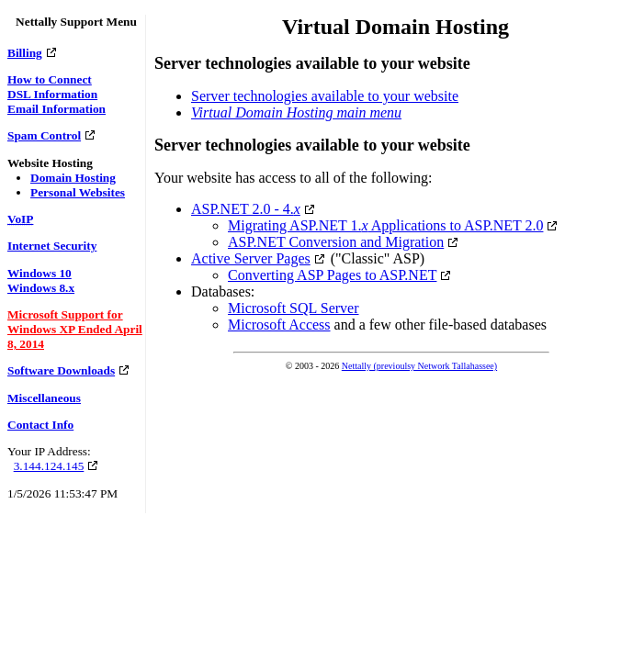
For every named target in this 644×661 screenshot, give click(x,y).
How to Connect (50, 79)
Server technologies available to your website (325, 96)
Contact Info (40, 425)
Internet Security (52, 246)
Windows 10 (40, 273)
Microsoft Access (279, 325)
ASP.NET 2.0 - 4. (246, 209)
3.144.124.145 (49, 466)
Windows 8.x (41, 288)
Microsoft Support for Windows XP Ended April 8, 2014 (75, 329)
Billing (25, 53)
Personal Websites (78, 192)
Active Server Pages (251, 258)
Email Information (56, 109)
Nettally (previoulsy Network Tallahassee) (419, 366)
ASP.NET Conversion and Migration (336, 242)
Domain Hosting (73, 178)
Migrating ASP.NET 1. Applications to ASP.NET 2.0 (385, 225)
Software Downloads (61, 370)
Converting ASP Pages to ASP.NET (332, 275)
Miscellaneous (44, 398)
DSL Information (52, 94)
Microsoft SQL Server (294, 308)
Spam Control (44, 135)
